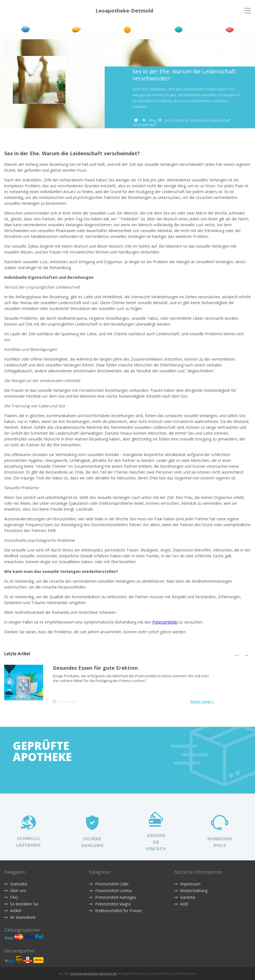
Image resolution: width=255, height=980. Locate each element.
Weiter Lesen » (202, 702)
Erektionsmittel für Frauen (115, 911)
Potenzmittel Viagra (110, 904)
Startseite (16, 884)
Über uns (15, 891)
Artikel (13, 911)
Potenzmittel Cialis (109, 884)
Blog (153, 120)
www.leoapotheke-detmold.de (94, 973)
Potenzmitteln (165, 622)
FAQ (11, 897)
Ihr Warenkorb (20, 917)
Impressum (187, 884)
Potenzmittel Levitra (110, 891)
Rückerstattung (191, 891)
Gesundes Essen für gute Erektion (95, 668)
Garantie (185, 897)
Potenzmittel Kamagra (112, 897)
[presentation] (237, 656)
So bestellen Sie (21, 904)
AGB (181, 904)
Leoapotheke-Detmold (124, 11)
